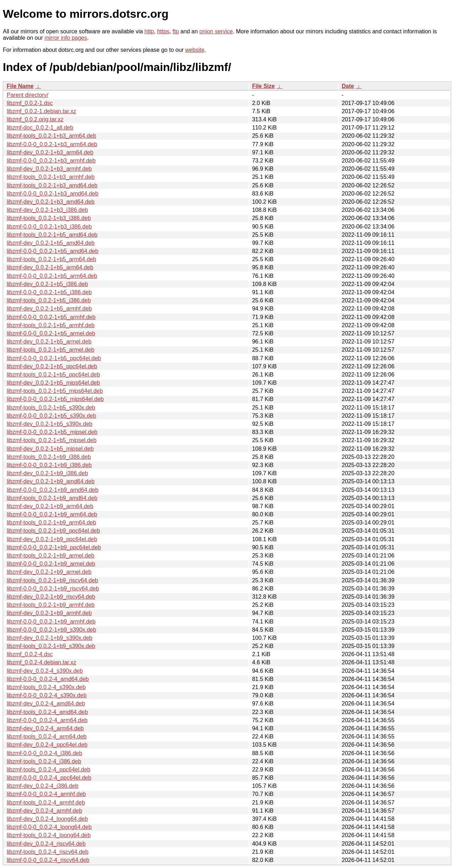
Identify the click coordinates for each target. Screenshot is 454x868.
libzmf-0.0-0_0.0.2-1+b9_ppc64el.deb (54, 547)
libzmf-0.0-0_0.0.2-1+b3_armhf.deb (51, 161)
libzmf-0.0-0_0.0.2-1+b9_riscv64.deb (53, 589)
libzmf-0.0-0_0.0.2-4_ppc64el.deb (49, 778)
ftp (176, 31)
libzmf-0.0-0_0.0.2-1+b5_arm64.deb (52, 276)
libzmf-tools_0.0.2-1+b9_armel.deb (51, 556)
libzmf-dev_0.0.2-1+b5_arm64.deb (50, 267)
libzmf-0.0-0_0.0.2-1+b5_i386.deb (49, 292)
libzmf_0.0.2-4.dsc (30, 654)
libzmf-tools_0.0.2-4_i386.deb (44, 761)
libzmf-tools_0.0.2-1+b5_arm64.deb (51, 259)
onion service (216, 31)
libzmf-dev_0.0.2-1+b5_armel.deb (49, 342)
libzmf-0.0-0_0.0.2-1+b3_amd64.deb (52, 194)
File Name (20, 86)
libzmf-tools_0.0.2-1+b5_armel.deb (51, 350)
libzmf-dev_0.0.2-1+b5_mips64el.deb (53, 383)
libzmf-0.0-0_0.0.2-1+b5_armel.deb (51, 333)
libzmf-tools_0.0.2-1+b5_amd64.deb (52, 235)
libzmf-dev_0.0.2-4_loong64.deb (47, 819)
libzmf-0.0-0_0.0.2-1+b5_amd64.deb (52, 251)
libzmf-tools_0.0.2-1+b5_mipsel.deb (52, 440)
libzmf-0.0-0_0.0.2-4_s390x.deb (47, 695)
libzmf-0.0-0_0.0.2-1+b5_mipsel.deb (52, 432)
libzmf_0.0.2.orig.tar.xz (35, 119)
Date (348, 86)
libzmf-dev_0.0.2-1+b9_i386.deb (47, 473)
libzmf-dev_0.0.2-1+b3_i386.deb (47, 210)
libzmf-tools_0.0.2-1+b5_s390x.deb (51, 408)
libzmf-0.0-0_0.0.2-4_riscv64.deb (48, 860)
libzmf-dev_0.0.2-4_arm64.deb (45, 728)
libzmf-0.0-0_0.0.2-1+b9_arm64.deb (52, 514)
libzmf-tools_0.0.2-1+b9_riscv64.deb (52, 580)
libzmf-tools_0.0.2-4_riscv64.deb (48, 852)
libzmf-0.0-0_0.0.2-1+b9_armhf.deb (51, 622)
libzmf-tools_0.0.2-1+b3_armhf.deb (51, 177)
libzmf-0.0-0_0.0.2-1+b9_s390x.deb (51, 630)
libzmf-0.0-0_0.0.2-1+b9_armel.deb (51, 564)
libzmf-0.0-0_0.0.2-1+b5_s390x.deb (51, 416)
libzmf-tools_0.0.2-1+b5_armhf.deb (51, 325)
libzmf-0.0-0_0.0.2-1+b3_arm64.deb (52, 144)
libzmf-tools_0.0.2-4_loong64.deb (49, 835)
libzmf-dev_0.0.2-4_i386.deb (43, 786)
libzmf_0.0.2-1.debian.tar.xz (41, 111)
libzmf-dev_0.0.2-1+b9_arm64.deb (50, 506)
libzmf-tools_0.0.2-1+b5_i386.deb (49, 300)
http (149, 31)
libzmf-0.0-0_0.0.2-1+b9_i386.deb (49, 465)
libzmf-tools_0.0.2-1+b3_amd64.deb (52, 185)
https (163, 31)
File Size (264, 86)
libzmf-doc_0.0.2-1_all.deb (40, 128)
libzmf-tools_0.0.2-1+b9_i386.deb (49, 457)
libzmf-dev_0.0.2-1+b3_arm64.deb (50, 152)
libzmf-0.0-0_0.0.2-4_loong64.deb (49, 827)
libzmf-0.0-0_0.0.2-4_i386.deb (45, 753)
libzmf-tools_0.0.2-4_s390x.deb (46, 687)
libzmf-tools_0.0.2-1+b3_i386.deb (49, 218)
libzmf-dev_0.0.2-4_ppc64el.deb (47, 745)
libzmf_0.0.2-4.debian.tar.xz (41, 662)
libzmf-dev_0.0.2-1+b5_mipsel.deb (50, 449)
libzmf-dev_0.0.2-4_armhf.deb (45, 811)
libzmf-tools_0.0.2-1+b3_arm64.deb (51, 136)
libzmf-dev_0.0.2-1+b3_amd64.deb (51, 202)
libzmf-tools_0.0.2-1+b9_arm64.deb (51, 523)
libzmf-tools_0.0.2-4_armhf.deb (46, 803)
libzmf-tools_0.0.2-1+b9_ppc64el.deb (53, 531)
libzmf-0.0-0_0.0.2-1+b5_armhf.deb (51, 317)
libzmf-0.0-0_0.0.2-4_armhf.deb (46, 794)
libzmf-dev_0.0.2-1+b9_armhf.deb (49, 613)
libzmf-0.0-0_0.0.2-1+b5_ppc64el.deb (54, 358)
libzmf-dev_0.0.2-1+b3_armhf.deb (49, 169)
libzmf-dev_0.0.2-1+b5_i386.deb (47, 284)
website (195, 50)
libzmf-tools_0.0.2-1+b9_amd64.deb (52, 498)
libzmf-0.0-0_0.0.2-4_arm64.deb (47, 720)
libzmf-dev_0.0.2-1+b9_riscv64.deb (51, 597)
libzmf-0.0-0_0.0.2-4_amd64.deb (48, 679)
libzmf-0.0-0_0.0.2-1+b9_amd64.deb (52, 490)
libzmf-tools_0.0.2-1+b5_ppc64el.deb (53, 375)
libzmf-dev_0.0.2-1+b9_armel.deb (49, 572)
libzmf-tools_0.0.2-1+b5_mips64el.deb (55, 391)
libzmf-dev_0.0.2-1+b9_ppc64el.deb (52, 539)
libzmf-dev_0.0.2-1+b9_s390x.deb (50, 638)
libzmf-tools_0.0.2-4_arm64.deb (47, 737)
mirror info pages (66, 38)
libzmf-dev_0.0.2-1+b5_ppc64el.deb (52, 366)
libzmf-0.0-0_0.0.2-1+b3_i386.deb (49, 227)
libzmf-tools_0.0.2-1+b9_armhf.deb (51, 605)
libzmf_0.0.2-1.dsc (30, 103)
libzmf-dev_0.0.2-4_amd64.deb (46, 704)
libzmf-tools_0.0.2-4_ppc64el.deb (49, 770)
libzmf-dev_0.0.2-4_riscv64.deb (46, 844)
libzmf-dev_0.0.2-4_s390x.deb (45, 671)
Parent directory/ (27, 95)
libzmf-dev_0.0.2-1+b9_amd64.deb (51, 481)
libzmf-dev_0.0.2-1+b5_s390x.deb (50, 424)
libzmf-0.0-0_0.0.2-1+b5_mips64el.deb (55, 399)
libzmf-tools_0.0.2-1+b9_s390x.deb (51, 646)
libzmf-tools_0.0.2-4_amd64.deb (47, 712)
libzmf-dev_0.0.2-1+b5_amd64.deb (51, 243)
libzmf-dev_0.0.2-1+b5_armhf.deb (49, 309)
